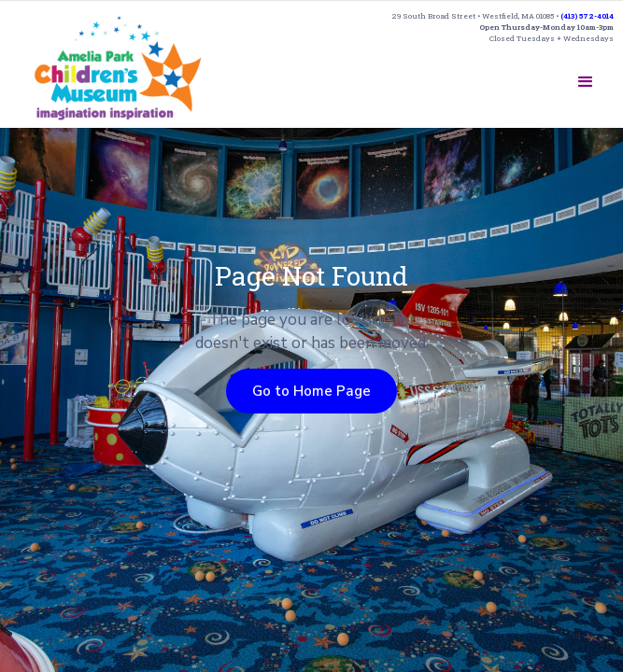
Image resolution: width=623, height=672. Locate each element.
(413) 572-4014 (587, 16)
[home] (118, 68)
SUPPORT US (481, 75)
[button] (586, 82)
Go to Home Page (311, 391)
